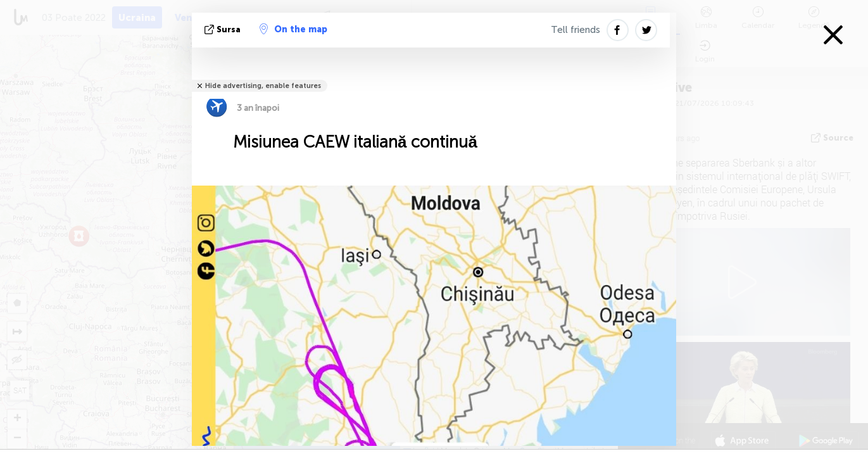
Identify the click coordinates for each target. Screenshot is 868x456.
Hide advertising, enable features (263, 86)
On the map (293, 29)
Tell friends (576, 30)
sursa (224, 29)
